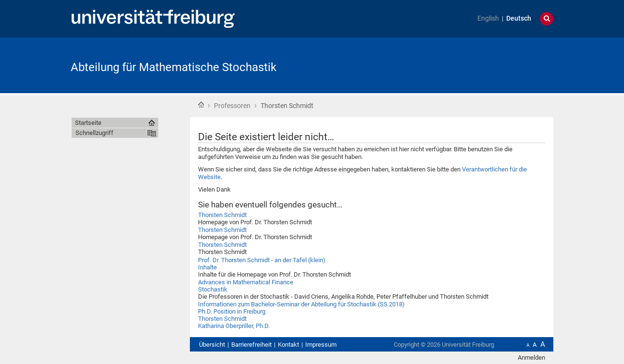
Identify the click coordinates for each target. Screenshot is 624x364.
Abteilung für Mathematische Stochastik (174, 67)
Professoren (232, 106)
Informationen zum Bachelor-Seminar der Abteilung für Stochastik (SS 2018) (301, 304)
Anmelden (531, 358)
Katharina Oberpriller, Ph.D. (234, 326)
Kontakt (288, 345)
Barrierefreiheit (251, 345)
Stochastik (213, 289)
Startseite (201, 105)
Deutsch (519, 18)
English (488, 18)
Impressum (321, 345)
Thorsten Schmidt (222, 215)
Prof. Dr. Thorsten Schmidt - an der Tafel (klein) (262, 260)
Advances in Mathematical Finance (246, 282)
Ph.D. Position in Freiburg (232, 311)
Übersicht (212, 345)
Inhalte (207, 267)
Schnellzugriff (94, 133)
